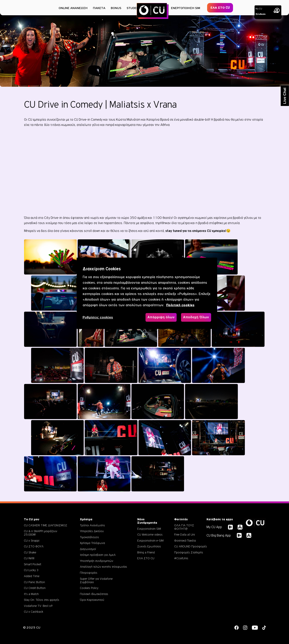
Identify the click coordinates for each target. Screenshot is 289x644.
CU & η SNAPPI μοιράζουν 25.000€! (41, 533)
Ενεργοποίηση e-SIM (150, 540)
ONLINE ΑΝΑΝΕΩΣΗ (73, 8)
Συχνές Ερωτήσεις (149, 546)
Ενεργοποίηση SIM (149, 529)
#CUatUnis (181, 558)
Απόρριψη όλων (161, 317)
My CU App (214, 527)
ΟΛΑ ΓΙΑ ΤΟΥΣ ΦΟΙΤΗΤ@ (184, 527)
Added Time (32, 576)
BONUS (116, 8)
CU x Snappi (32, 540)
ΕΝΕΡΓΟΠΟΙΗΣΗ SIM (186, 8)
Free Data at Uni (185, 534)
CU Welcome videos (150, 534)
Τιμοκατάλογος (89, 537)
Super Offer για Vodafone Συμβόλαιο (96, 580)
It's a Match (31, 594)
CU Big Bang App (219, 535)
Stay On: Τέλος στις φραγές (42, 600)
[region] (147, 293)
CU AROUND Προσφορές (191, 546)
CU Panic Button (34, 582)
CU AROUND (157, 8)
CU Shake (30, 552)
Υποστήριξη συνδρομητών (97, 561)
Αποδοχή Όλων (196, 317)
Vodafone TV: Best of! (38, 606)
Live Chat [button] (285, 96)
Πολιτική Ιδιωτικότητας (94, 594)
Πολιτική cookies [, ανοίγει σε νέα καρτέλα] (180, 305)
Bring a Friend (146, 552)
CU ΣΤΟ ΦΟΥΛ (34, 546)
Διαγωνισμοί (88, 549)
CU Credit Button (35, 588)
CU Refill (29, 558)
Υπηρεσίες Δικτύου (92, 531)
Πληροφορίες (89, 573)
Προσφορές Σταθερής (189, 552)
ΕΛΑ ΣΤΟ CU (220, 8)
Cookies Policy (89, 588)
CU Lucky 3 (31, 570)
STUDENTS (135, 8)
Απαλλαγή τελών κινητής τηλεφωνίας (103, 567)
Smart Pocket (33, 564)
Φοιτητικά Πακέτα (185, 540)
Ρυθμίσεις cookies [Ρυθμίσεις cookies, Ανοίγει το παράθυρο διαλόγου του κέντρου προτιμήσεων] (98, 317)
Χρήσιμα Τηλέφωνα (92, 543)
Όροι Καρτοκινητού (92, 600)
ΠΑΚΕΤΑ (99, 8)
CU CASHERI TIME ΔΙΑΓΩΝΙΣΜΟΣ (46, 525)
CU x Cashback (34, 612)
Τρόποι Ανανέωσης (92, 525)
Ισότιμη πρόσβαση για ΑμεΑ (98, 555)
